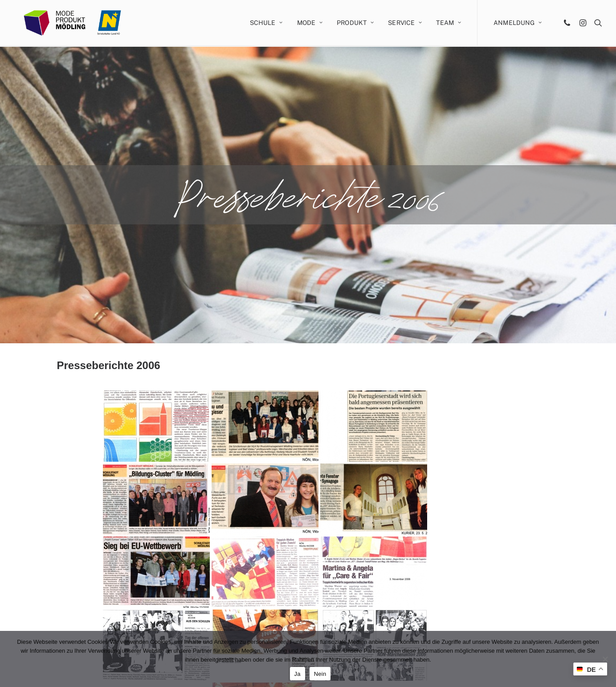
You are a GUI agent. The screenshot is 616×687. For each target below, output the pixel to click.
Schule (266, 24)
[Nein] (605, 659)
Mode (310, 24)
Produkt (355, 24)
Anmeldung (518, 24)
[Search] (596, 23)
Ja (298, 674)
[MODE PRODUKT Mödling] (78, 23)
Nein (320, 674)
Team (449, 24)
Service (405, 24)
